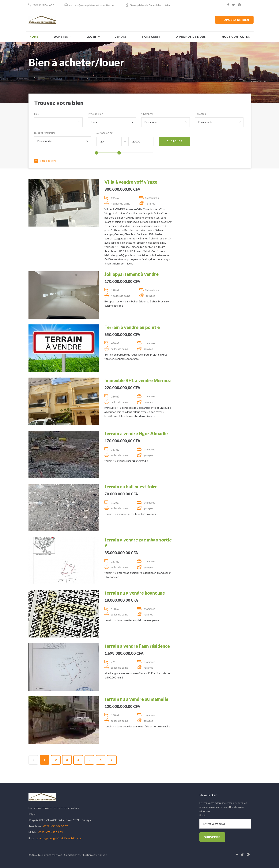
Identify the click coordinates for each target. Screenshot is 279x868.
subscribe (212, 837)
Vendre (120, 37)
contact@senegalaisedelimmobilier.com (59, 838)
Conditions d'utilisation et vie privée (86, 855)
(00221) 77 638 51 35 (50, 832)
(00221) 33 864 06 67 (55, 826)
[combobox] (58, 122)
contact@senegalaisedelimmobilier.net (92, 5)
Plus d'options (45, 161)
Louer (91, 37)
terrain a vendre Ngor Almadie (136, 433)
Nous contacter (236, 37)
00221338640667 (43, 5)
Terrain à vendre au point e (132, 327)
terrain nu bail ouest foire (131, 487)
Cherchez (175, 141)
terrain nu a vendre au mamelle (136, 699)
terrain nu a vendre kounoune (135, 593)
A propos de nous (191, 37)
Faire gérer (151, 37)
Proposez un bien (234, 20)
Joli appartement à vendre (132, 274)
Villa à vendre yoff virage (131, 182)
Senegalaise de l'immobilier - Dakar (151, 5)
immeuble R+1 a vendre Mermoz (138, 380)
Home (34, 37)
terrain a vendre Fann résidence (137, 646)
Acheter (61, 37)
